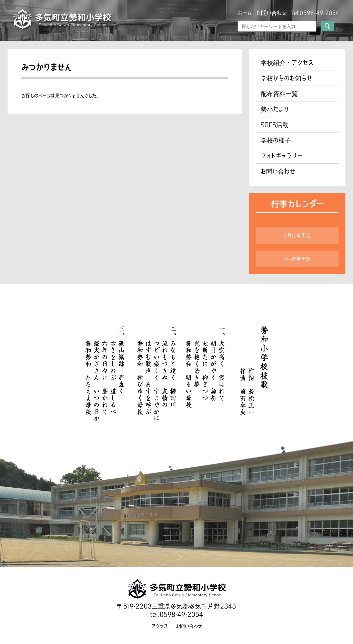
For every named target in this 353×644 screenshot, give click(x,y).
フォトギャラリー (282, 156)
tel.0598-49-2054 (176, 614)
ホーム (245, 13)
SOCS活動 (275, 125)
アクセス (160, 626)
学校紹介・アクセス (287, 62)
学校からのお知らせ (286, 78)
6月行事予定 (297, 235)
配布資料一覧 (279, 94)
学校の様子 (276, 140)
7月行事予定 (297, 259)
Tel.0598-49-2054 (315, 13)
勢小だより (275, 109)
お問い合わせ (271, 13)
